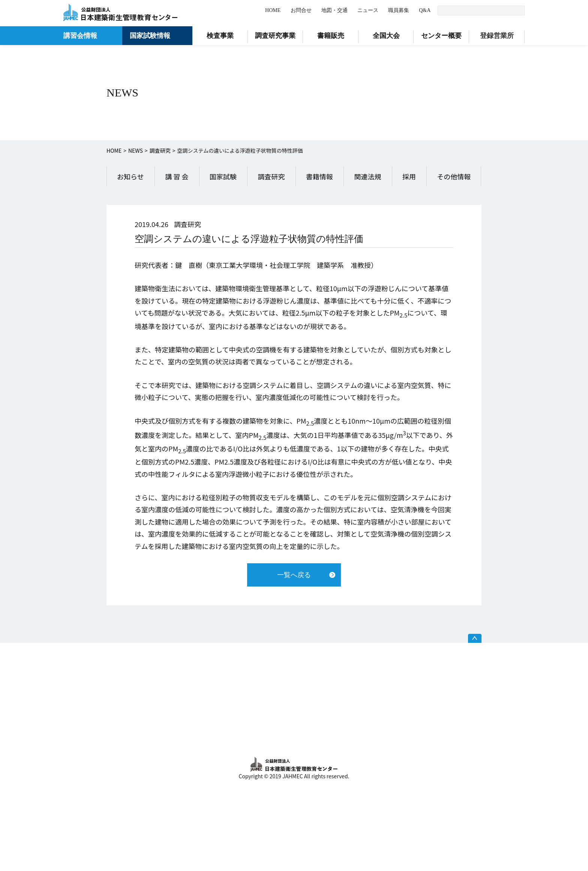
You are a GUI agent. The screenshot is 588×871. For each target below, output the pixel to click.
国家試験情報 (150, 36)
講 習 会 (177, 176)
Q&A (425, 10)
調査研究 (160, 150)
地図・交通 (334, 10)
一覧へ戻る (294, 575)
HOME (273, 10)
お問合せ (301, 10)
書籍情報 (319, 176)
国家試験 (223, 176)
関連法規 (367, 176)
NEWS (136, 150)
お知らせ (130, 176)
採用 (409, 176)
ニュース (368, 10)
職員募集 (399, 10)
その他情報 (454, 176)
